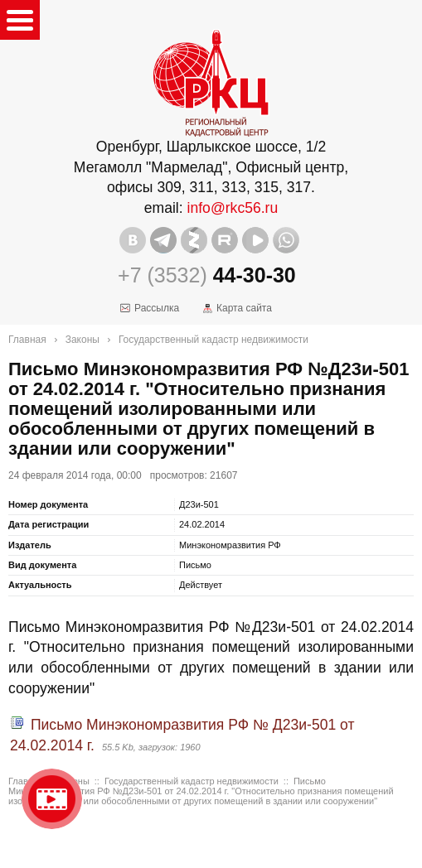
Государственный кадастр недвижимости (213, 340)
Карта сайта (244, 308)
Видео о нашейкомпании (52, 799)
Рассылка (157, 308)
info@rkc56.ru (233, 208)
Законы (82, 340)
